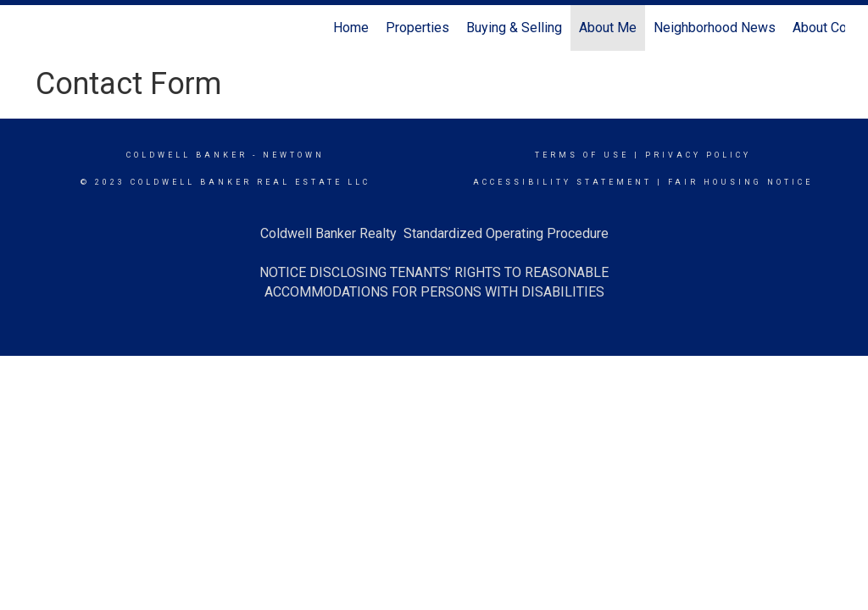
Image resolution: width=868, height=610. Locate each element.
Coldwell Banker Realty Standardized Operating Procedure (434, 233)
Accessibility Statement (562, 182)
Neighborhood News (715, 28)
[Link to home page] (32, 28)
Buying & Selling (514, 28)
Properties (417, 28)
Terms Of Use (582, 155)
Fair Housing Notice (740, 182)
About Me (608, 28)
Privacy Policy (698, 155)
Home (351, 28)
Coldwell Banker (187, 155)
